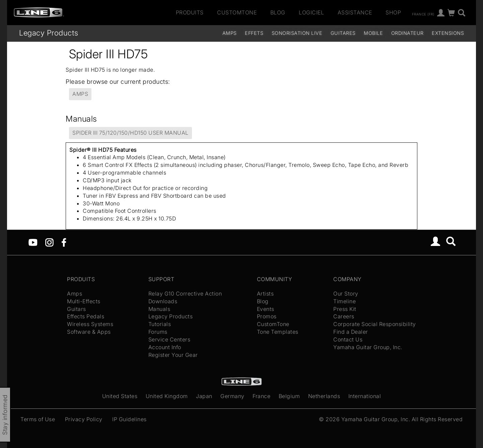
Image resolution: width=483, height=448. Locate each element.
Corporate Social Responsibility (375, 324)
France (261, 396)
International (365, 396)
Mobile (373, 33)
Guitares (343, 33)
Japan (204, 396)
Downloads (163, 301)
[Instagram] (49, 242)
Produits (190, 12)
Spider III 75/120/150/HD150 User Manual (130, 133)
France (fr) (423, 14)
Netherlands (324, 396)
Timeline (344, 301)
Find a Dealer (351, 332)
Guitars (77, 309)
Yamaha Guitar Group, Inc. (368, 347)
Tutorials (160, 324)
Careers (344, 316)
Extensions (448, 33)
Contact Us (348, 339)
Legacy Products (49, 33)
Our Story (346, 294)
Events (266, 309)
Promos (267, 316)
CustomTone (237, 12)
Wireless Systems (90, 324)
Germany (232, 396)
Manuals (159, 309)
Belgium (289, 396)
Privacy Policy (84, 419)
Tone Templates (278, 332)
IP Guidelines (129, 419)
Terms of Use (38, 419)
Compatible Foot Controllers (120, 211)
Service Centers (169, 339)
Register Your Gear (173, 355)
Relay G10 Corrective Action (185, 294)
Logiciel (311, 12)
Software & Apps (89, 332)
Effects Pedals (86, 316)
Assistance (355, 12)
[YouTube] (33, 242)
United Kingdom (167, 396)
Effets (254, 33)
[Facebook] (64, 242)
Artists (265, 294)
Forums (158, 332)
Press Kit (345, 309)
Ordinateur (407, 33)
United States (120, 396)
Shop (393, 12)
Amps (230, 33)
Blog (278, 12)
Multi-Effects (84, 301)
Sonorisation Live (297, 33)
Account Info (165, 347)
